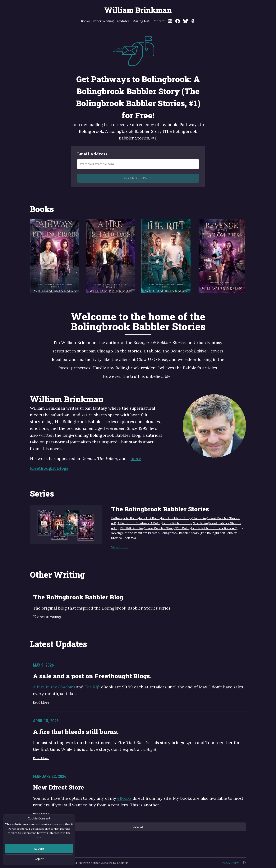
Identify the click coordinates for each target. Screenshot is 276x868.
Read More (41, 702)
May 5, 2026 (43, 665)
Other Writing (103, 21)
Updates (123, 21)
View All (138, 827)
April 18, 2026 (46, 721)
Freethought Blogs (49, 468)
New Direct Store (59, 787)
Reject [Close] (39, 859)
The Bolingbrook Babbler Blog (78, 597)
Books (85, 21)
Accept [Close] (39, 848)
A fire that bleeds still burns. (76, 731)
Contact (159, 21)
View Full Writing (47, 617)
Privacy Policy (230, 863)
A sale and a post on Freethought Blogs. (92, 676)
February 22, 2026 (50, 776)
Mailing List (141, 21)
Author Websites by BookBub (110, 863)
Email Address (92, 154)
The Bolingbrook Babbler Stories (160, 509)
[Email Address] (138, 164)
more (136, 458)
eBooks (124, 798)
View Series (120, 547)
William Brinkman (138, 10)
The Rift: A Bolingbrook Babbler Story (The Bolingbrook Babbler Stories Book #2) (178, 528)
